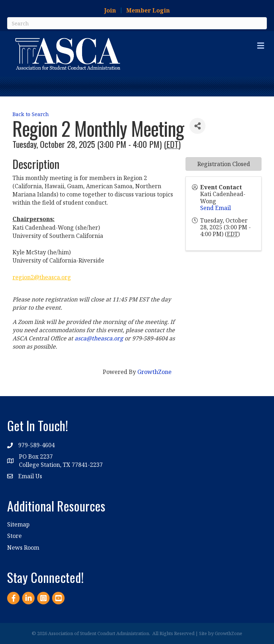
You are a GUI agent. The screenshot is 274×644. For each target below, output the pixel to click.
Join (110, 10)
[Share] (197, 126)
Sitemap (18, 524)
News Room (23, 548)
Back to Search (31, 114)
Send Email (215, 208)
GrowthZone (154, 372)
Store (14, 536)
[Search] (137, 23)
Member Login (148, 10)
